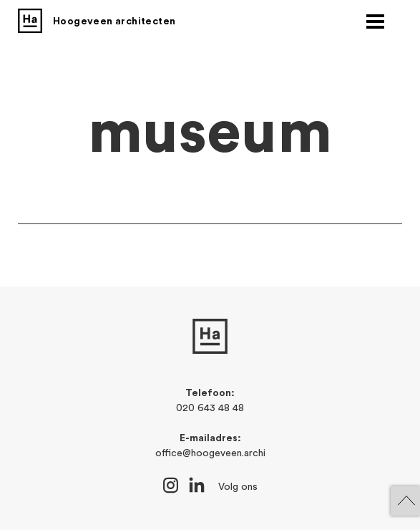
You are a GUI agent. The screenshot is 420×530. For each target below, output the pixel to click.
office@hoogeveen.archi (210, 453)
